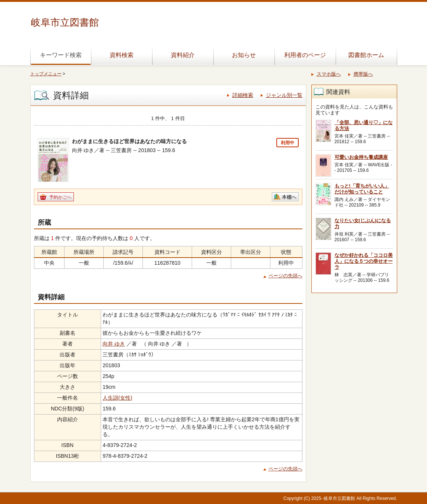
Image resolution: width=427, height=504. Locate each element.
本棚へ (289, 197)
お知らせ (244, 55)
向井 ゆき (114, 344)
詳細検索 (243, 95)
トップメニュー (46, 74)
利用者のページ (305, 55)
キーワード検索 (61, 55)
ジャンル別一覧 (284, 95)
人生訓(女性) (117, 398)
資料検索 (122, 55)
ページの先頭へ (285, 276)
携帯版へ (363, 74)
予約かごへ (60, 197)
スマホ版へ (329, 74)
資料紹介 (183, 55)
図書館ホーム (366, 55)
